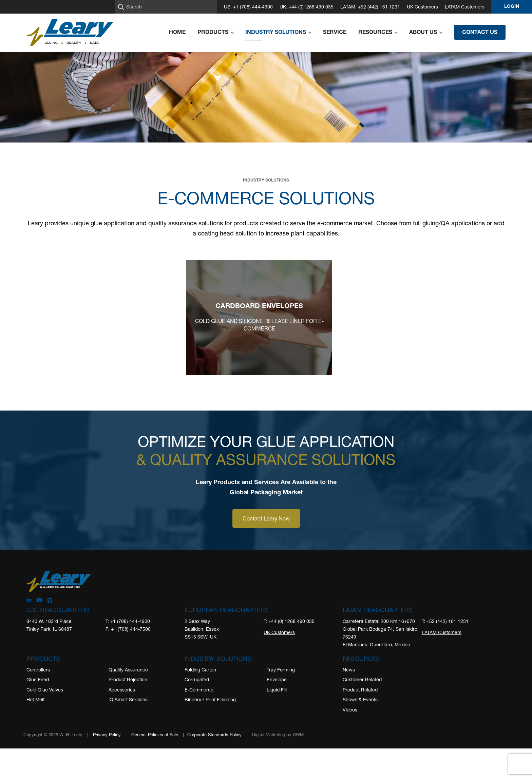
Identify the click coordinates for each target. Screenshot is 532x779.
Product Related (360, 690)
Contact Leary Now (266, 518)
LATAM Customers (465, 7)
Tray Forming (281, 670)
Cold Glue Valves (45, 690)
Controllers (38, 670)
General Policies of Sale (155, 735)
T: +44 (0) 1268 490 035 (289, 621)
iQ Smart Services (128, 699)
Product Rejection (128, 679)
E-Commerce (199, 690)
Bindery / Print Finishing (210, 699)
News (349, 670)
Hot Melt (35, 699)
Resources (361, 659)
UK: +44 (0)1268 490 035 (307, 7)
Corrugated (197, 679)
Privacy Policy (107, 735)
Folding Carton (200, 670)
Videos (350, 710)
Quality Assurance (128, 670)
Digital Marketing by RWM (278, 735)
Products (43, 659)
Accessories (122, 690)
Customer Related (362, 679)
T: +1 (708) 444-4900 (128, 621)
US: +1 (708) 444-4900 (248, 7)
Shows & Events (360, 699)
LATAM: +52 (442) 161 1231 (370, 7)
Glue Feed (38, 679)
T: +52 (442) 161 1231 (445, 621)
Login (512, 7)
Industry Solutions (218, 659)
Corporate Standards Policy (214, 735)
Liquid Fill (277, 690)
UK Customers (422, 7)
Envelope (277, 679)
